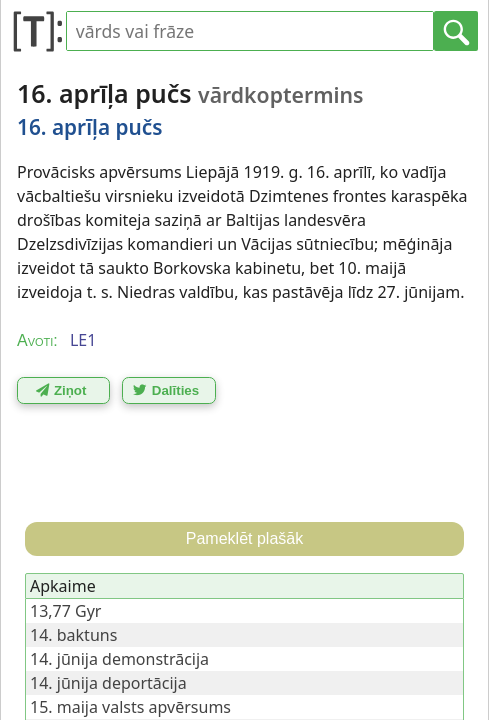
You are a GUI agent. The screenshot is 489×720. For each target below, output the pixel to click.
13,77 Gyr (65, 611)
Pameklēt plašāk (244, 538)
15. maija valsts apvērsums (130, 707)
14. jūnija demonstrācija (119, 659)
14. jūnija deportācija (108, 683)
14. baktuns (73, 635)
